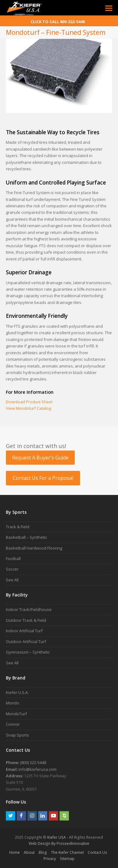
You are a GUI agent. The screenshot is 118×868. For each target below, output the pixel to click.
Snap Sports (17, 735)
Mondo (13, 703)
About (29, 852)
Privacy (50, 859)
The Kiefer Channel (67, 852)
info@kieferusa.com (38, 769)
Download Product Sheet (29, 402)
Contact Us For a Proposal (43, 478)
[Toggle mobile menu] (109, 8)
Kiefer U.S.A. (17, 692)
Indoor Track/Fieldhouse (29, 609)
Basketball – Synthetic (26, 537)
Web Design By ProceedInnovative (59, 843)
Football (13, 559)
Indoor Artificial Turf (24, 631)
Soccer (12, 569)
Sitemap (67, 859)
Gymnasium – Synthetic (28, 652)
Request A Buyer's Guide (40, 458)
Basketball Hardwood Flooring (34, 548)
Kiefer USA (57, 837)
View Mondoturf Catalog (28, 408)
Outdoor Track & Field (26, 620)
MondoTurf (16, 714)
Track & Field (18, 527)
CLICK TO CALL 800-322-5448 (58, 22)
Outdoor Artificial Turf (26, 642)
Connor (13, 724)
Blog (43, 852)
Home (15, 852)
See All (12, 580)
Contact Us (97, 852)
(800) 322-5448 (33, 762)
